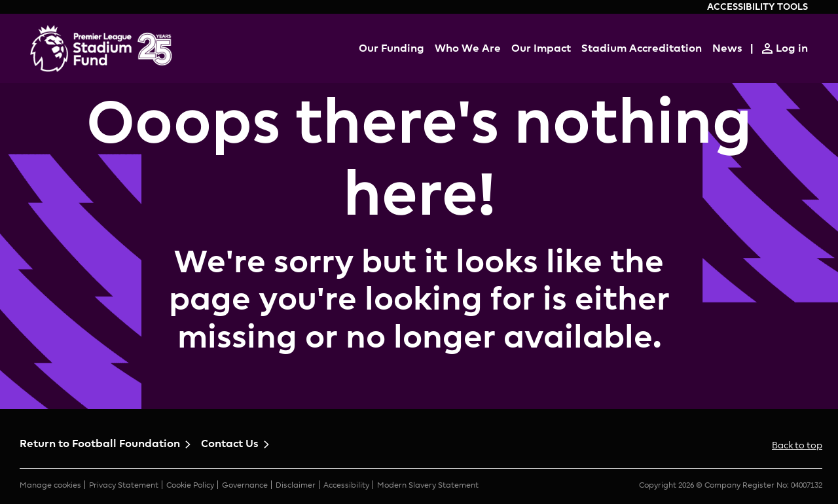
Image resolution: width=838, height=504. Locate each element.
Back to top (797, 445)
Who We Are (468, 48)
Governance (245, 485)
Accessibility (346, 485)
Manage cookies (50, 485)
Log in (792, 48)
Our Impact (541, 48)
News (727, 48)
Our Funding (392, 48)
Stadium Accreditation (642, 48)
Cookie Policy (190, 485)
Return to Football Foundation (100, 443)
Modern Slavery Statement (428, 485)
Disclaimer (296, 485)
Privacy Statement (124, 485)
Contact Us (230, 443)
